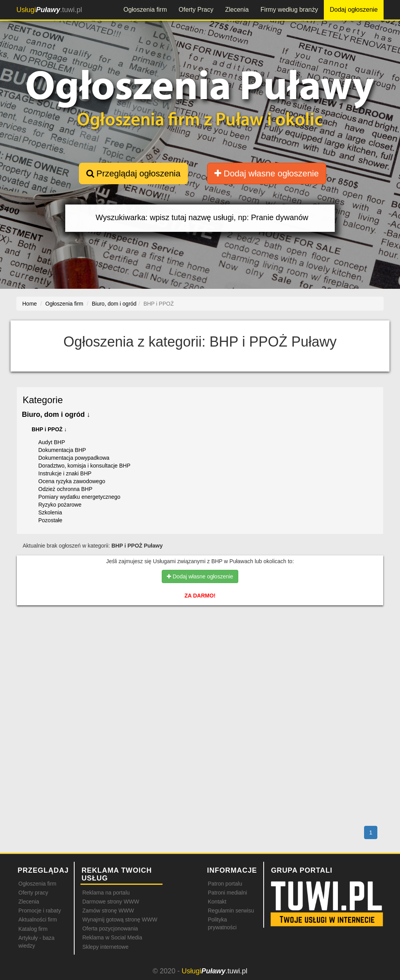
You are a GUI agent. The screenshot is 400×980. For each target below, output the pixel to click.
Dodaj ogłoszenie (354, 10)
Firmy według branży (289, 10)
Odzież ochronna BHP (65, 489)
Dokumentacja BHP (62, 450)
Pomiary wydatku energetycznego (79, 497)
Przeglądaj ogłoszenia (133, 173)
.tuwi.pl (49, 10)
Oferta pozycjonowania (110, 928)
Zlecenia (237, 10)
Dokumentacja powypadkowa (74, 458)
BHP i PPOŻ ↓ (49, 429)
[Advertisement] (200, 645)
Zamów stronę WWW (108, 911)
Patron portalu (225, 884)
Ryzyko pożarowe (60, 505)
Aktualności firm (38, 920)
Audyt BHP (52, 442)
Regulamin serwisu (231, 911)
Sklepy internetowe (105, 947)
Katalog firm (33, 929)
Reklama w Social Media (112, 937)
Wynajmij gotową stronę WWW (120, 920)
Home (29, 304)
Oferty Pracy (196, 10)
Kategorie (43, 400)
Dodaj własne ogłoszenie (267, 173)
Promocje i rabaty (40, 911)
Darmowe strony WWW (111, 902)
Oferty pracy (33, 893)
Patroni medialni (227, 893)
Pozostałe (50, 520)
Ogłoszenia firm (145, 10)
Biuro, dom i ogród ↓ (56, 414)
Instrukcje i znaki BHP (65, 473)
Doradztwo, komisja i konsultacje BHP (84, 466)
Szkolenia (50, 512)
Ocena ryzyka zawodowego (72, 481)
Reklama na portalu (106, 893)
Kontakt (217, 902)
